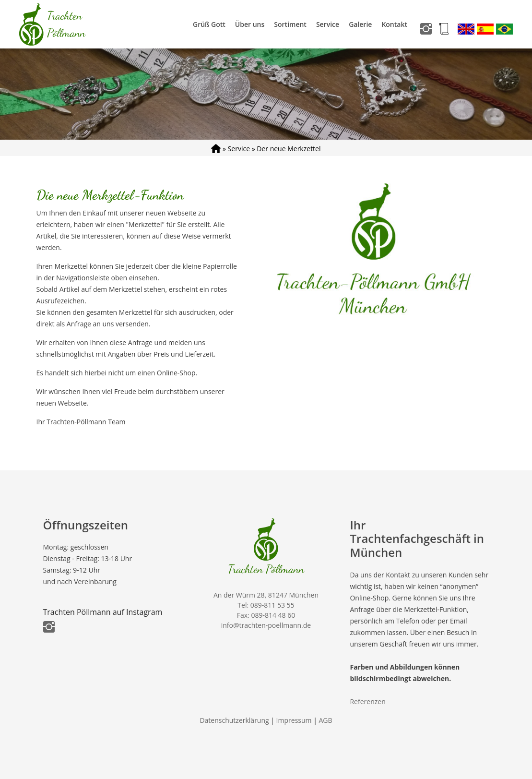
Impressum (294, 720)
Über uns (250, 24)
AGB (326, 720)
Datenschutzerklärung (234, 720)
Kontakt (394, 24)
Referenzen (367, 701)
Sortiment (290, 24)
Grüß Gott (209, 24)
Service (328, 24)
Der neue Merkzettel (289, 149)
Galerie (360, 24)
